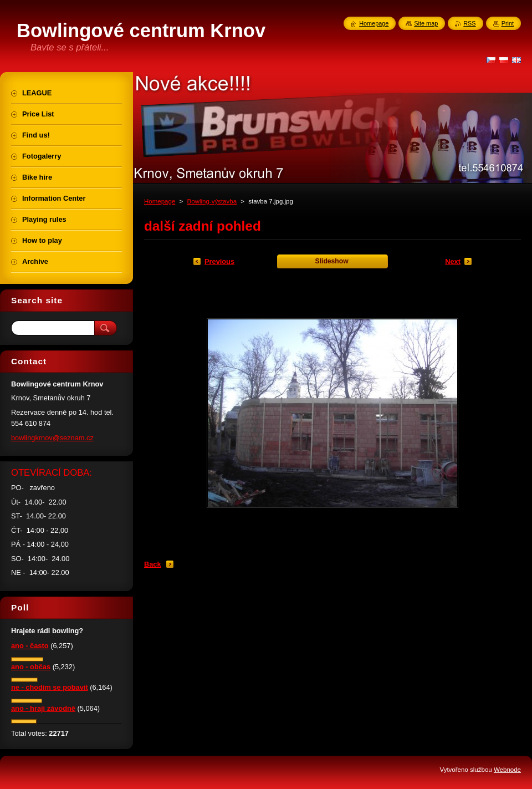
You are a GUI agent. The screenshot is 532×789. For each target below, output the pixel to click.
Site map (426, 23)
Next (453, 261)
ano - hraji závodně (43, 708)
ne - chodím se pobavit (50, 687)
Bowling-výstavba (212, 201)
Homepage (160, 201)
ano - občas (31, 667)
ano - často (30, 646)
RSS (469, 23)
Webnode (507, 770)
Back (153, 564)
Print (508, 23)
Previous (219, 261)
